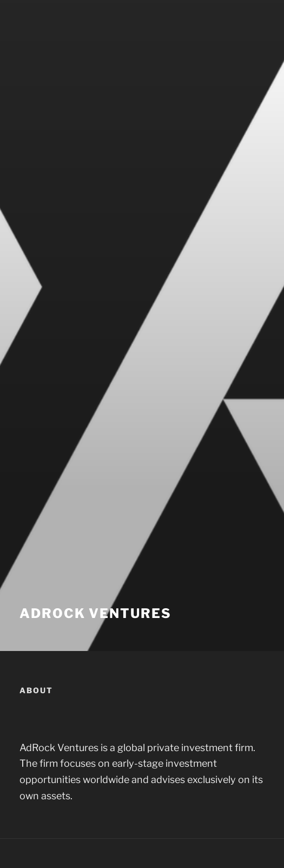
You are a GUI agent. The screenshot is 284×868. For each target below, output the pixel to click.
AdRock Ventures (95, 613)
